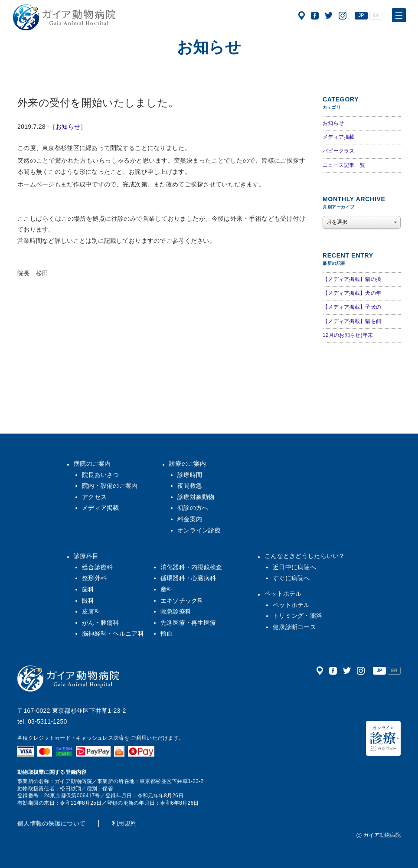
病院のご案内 (92, 463)
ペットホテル (283, 594)
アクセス (302, 16)
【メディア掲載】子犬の (352, 307)
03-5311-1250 (47, 721)
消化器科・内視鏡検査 (191, 567)
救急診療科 (176, 611)
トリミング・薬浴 (297, 616)
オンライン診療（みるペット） (383, 738)
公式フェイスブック (315, 16)
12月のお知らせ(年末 (348, 335)
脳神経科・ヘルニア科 (113, 633)
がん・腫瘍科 (101, 623)
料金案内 (190, 519)
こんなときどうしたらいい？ (305, 556)
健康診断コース (294, 627)
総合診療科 (97, 567)
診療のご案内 (188, 463)
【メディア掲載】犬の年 (352, 293)
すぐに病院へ (291, 578)
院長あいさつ (101, 475)
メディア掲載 (339, 137)
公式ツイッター (329, 16)
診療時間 (190, 475)
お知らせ (68, 127)
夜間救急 (190, 486)
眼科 (88, 600)
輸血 (167, 633)
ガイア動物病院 (69, 679)
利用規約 (124, 823)
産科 (167, 589)
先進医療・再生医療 (188, 623)
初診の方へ (193, 508)
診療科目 (86, 556)
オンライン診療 (199, 530)
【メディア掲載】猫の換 (352, 279)
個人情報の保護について (51, 823)
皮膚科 (91, 611)
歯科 (88, 589)
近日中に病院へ (294, 567)
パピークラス (339, 151)
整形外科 (94, 578)
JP (361, 15)
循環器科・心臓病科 (188, 578)
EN (376, 15)
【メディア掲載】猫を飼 (352, 321)
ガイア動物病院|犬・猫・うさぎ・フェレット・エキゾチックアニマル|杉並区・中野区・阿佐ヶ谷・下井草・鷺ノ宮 (64, 17)
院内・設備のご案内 (110, 486)
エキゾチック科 (182, 600)
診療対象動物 (196, 497)
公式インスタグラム (343, 16)
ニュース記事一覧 (344, 165)
